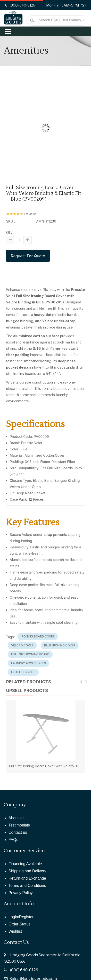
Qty (9, 232)
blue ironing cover (60, 645)
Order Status (20, 924)
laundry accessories (29, 663)
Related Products (29, 682)
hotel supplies (23, 672)
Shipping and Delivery (27, 871)
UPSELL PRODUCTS (27, 690)
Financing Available (25, 864)
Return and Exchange (27, 878)
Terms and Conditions (27, 885)
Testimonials (19, 825)
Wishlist (15, 931)
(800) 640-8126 (24, 970)
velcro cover (22, 645)
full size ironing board (30, 654)
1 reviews (30, 214)
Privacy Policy (21, 893)
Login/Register (21, 917)
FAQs (13, 840)
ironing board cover (38, 636)
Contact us (18, 832)
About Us (17, 818)
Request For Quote (28, 256)
